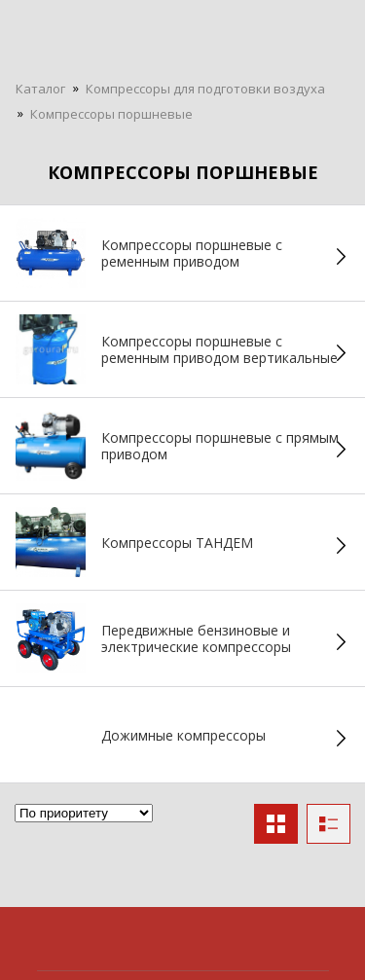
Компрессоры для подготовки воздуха (205, 89)
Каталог (40, 89)
